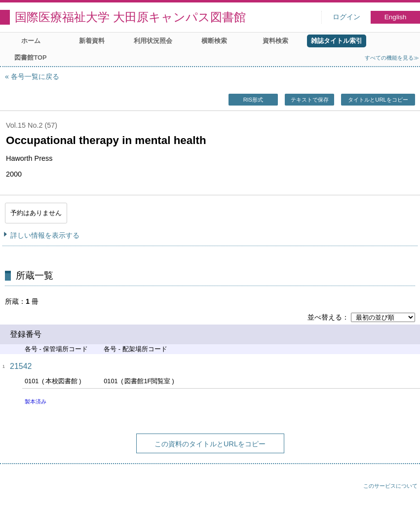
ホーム (31, 41)
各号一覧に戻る (35, 76)
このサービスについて (390, 486)
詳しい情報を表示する (45, 235)
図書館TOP (30, 57)
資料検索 (275, 41)
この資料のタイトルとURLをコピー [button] (210, 444)
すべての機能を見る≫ (392, 58)
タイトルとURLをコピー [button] (378, 100)
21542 (21, 366)
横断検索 (214, 41)
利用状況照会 (153, 41)
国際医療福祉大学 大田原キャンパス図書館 (130, 17)
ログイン (346, 17)
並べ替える (325, 317)
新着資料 (92, 41)
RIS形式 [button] (253, 100)
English (396, 17)
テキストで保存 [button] (310, 100)
